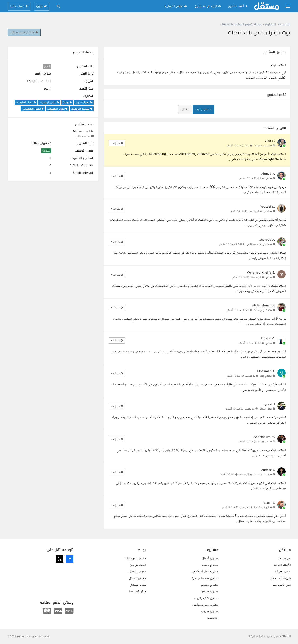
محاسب (268, 211)
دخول (185, 109)
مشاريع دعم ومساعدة (205, 605)
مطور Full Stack (263, 507)
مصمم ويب (266, 376)
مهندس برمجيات (263, 146)
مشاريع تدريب (210, 611)
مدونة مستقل (138, 585)
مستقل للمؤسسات (135, 559)
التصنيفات (212, 618)
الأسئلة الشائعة (282, 565)
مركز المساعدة (137, 592)
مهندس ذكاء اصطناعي (259, 244)
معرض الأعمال (137, 572)
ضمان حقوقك (282, 572)
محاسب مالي (83, 136)
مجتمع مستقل (137, 578)
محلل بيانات (266, 409)
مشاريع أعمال (210, 559)
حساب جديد (204, 109)
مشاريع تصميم (210, 585)
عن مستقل (285, 559)
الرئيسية (285, 24)
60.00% (46, 151)
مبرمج (269, 178)
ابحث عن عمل (138, 565)
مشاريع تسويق (210, 592)
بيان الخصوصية (281, 585)
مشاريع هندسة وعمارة (205, 578)
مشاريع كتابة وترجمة (206, 598)
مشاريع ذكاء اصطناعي (205, 572)
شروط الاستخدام (280, 578)
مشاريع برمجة (210, 565)
